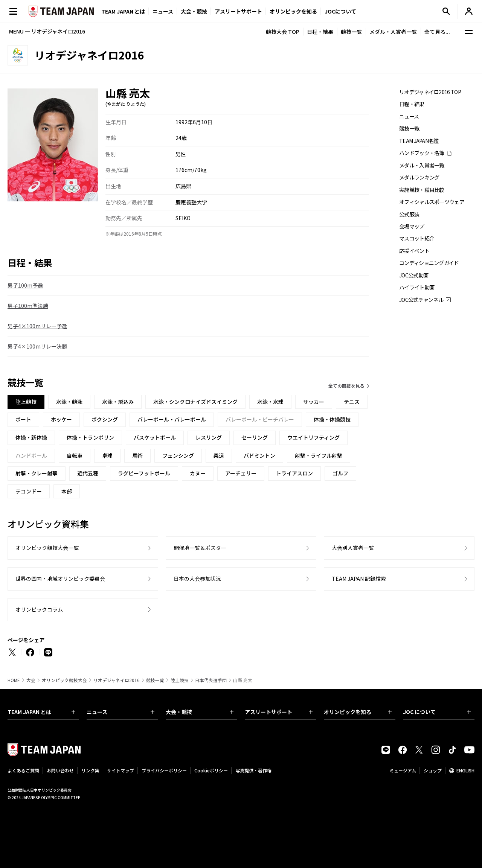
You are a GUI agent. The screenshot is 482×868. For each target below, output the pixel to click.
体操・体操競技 (332, 419)
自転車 (75, 455)
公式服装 (409, 214)
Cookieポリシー (211, 770)
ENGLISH (465, 770)
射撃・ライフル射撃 (319, 455)
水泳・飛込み (118, 402)
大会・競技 (200, 712)
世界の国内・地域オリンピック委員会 (60, 579)
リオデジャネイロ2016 (117, 680)
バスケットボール (155, 437)
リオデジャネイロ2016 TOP (430, 92)
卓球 (107, 455)
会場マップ (412, 226)
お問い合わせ (60, 770)
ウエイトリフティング (313, 437)
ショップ (433, 770)
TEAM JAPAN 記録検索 (359, 579)
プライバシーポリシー (164, 770)
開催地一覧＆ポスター (200, 548)
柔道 (219, 455)
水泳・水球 (270, 402)
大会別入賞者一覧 (353, 548)
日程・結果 (320, 32)
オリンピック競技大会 (64, 680)
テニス (352, 402)
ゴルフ (340, 473)
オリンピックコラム (39, 609)
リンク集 (90, 770)
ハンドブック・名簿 (422, 153)
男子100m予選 (25, 285)
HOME (14, 680)
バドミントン (259, 455)
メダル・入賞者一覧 (393, 32)
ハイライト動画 (417, 287)
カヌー (198, 473)
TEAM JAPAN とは (41, 712)
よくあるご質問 (23, 770)
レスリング (209, 437)
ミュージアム (403, 770)
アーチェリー (241, 473)
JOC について (437, 712)
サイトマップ (120, 770)
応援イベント (414, 251)
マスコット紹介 (417, 238)
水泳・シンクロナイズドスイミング (195, 402)
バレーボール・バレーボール (172, 419)
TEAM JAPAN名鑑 (419, 141)
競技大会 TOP (283, 32)
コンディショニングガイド (429, 263)
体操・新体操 (31, 437)
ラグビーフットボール (144, 473)
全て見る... (437, 32)
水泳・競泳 (69, 402)
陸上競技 (180, 680)
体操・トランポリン (90, 437)
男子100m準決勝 (28, 306)
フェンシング (178, 455)
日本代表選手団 (211, 680)
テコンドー (29, 491)
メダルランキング (419, 177)
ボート (23, 419)
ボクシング (105, 419)
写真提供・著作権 (253, 770)
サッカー (314, 402)
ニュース (163, 11)
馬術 (137, 455)
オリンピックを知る (293, 11)
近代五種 (88, 473)
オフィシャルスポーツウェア (432, 202)
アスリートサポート (238, 11)
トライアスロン (294, 473)
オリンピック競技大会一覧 (47, 548)
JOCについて (340, 11)
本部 (67, 491)
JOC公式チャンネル (421, 300)
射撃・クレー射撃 (37, 473)
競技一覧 (351, 32)
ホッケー (61, 419)
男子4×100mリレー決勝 (37, 346)
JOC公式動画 (414, 275)
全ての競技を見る (346, 386)
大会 (31, 680)
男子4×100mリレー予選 (37, 326)
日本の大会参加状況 (197, 579)
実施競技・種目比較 (422, 190)
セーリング (255, 437)
